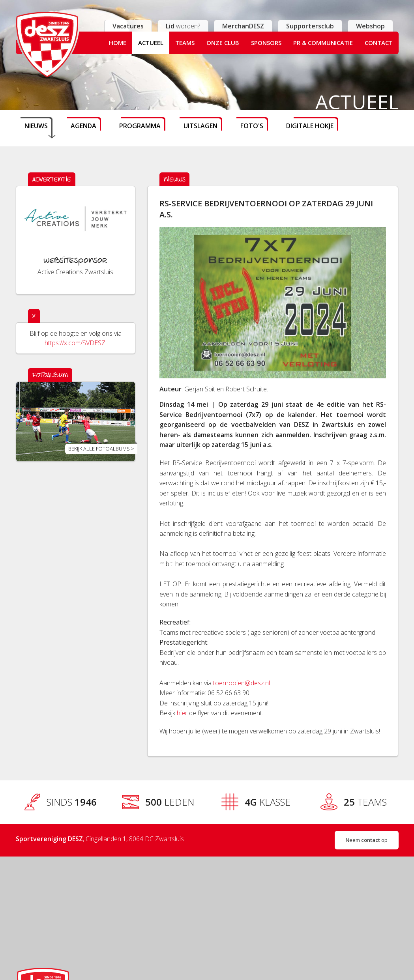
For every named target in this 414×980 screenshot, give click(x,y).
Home (118, 43)
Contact (379, 43)
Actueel (151, 43)
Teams (185, 43)
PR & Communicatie (323, 43)
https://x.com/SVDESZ (75, 343)
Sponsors (266, 43)
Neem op (367, 840)
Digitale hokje (310, 126)
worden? (183, 26)
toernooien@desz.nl (242, 683)
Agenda (83, 126)
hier (182, 713)
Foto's (252, 126)
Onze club (223, 43)
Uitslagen (200, 126)
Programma (140, 126)
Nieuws (36, 126)
